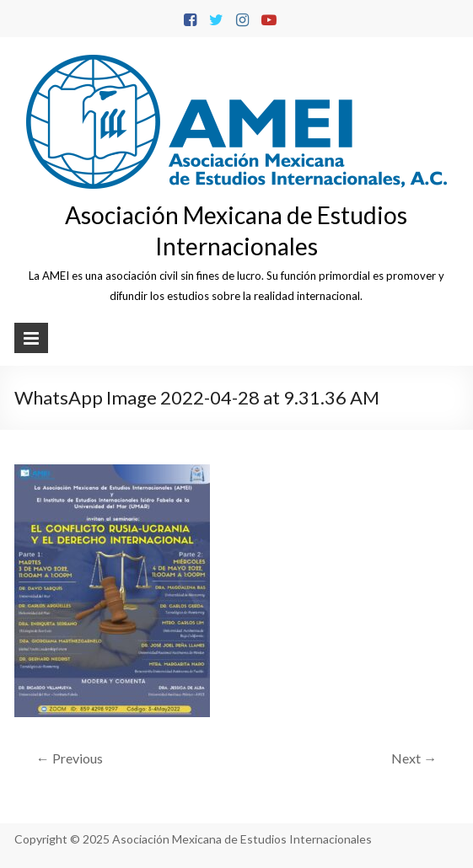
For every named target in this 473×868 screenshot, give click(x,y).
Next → (414, 758)
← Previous (70, 758)
